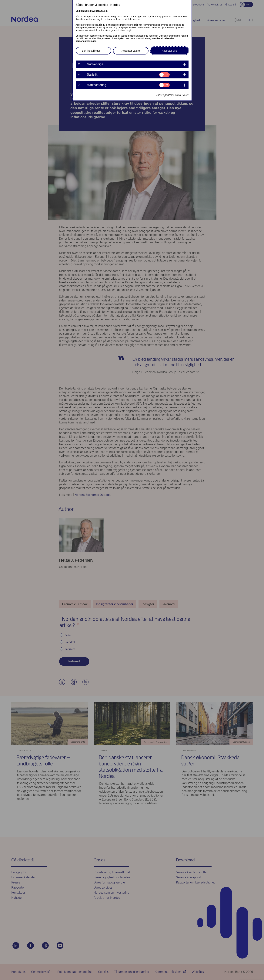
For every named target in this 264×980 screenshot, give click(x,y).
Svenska (96, 11)
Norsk (88, 11)
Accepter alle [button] (169, 51)
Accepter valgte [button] (131, 51)
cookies (144, 38)
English (80, 11)
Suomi (105, 11)
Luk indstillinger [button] (91, 51)
